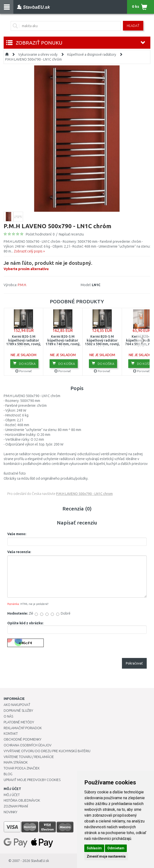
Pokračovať (134, 663)
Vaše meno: (17, 534)
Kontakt (11, 734)
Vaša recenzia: (19, 552)
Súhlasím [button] (94, 848)
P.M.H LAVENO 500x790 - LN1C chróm (33, 59)
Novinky (10, 812)
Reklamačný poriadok (23, 728)
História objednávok (22, 800)
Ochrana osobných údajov (28, 745)
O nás (8, 716)
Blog (8, 774)
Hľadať (133, 26)
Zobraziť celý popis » (29, 251)
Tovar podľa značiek (22, 768)
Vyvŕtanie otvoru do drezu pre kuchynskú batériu (47, 751)
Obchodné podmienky (22, 739)
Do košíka (24, 363)
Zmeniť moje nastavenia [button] (106, 856)
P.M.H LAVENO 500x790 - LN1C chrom (84, 494)
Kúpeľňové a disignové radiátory (92, 55)
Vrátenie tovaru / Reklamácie (29, 757)
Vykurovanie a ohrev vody (38, 55)
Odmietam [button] (116, 848)
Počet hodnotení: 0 (40, 234)
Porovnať (24, 371)
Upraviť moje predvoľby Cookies (32, 780)
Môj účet (12, 795)
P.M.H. (22, 285)
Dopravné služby (18, 711)
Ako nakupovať (17, 705)
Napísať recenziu (71, 234)
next (142, 340)
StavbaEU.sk (40, 861)
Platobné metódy (19, 722)
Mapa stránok (16, 762)
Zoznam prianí (16, 806)
